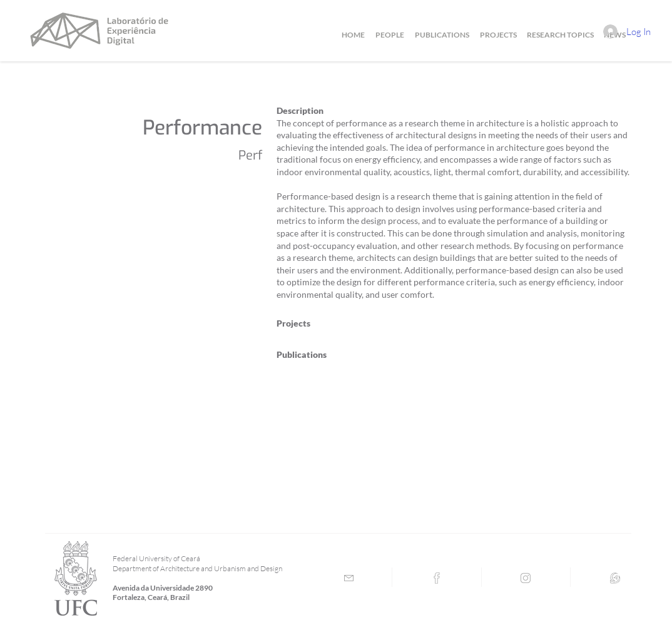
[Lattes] (615, 578)
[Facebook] (437, 578)
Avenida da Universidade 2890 (163, 588)
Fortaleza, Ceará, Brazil (151, 597)
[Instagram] (526, 578)
